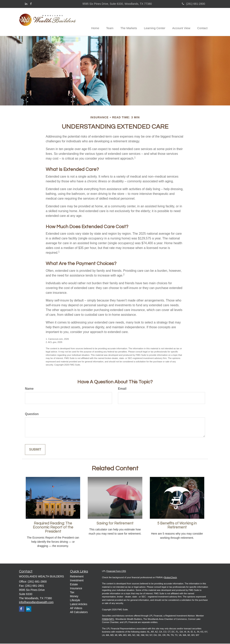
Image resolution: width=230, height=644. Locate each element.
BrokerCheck (171, 578)
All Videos (76, 609)
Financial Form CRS (116, 571)
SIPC (112, 619)
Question (32, 414)
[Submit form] (35, 450)
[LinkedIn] (26, 4)
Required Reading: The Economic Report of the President (53, 528)
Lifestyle (75, 601)
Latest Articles (79, 605)
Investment (77, 581)
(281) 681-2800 (193, 4)
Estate (74, 585)
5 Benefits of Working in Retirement (177, 526)
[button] (116, 22)
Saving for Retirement (115, 524)
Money (74, 597)
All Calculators (79, 612)
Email (122, 389)
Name (29, 389)
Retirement (77, 577)
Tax (72, 593)
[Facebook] (31, 4)
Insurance (76, 589)
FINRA (105, 619)
